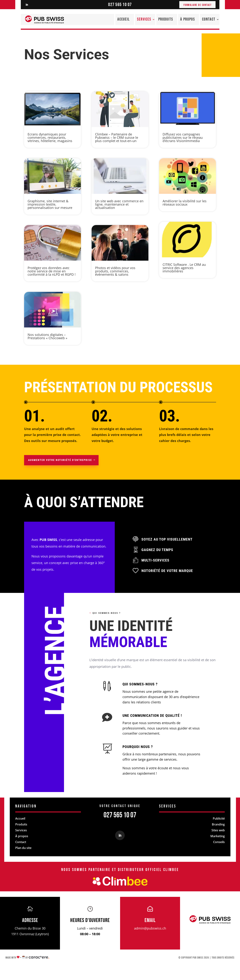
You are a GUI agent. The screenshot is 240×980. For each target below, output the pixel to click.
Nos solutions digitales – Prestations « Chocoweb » (47, 336)
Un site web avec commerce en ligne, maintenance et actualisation (119, 204)
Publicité (219, 818)
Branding (218, 824)
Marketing (218, 836)
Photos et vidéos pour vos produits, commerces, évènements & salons (115, 271)
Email (150, 920)
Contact (209, 19)
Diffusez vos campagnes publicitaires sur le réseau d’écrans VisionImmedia (183, 137)
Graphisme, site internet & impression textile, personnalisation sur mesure (50, 204)
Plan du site (23, 848)
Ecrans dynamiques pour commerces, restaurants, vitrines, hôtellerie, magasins (50, 137)
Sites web (218, 830)
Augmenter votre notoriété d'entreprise (60, 460)
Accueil (124, 19)
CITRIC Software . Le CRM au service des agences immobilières (184, 268)
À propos (188, 19)
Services (144, 19)
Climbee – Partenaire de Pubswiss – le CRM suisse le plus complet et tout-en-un (117, 137)
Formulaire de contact (198, 5)
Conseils (219, 842)
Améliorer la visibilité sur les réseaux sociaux (185, 203)
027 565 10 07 (120, 5)
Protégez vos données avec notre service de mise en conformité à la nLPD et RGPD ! (52, 271)
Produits (166, 19)
